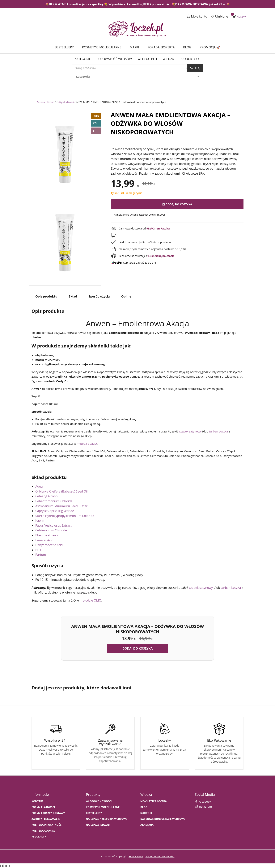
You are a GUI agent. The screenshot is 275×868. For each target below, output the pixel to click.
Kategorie (83, 59)
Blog (187, 47)
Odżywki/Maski (65, 102)
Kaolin (40, 521)
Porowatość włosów (114, 59)
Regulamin (39, 837)
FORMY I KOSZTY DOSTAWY (48, 813)
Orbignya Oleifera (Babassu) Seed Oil (61, 491)
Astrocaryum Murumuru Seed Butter (61, 506)
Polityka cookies (43, 831)
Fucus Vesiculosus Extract (53, 525)
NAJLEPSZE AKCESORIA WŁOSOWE (107, 819)
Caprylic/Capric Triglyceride (55, 511)
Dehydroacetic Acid (49, 545)
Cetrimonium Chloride (51, 530)
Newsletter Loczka (154, 801)
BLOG (144, 807)
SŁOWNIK (146, 813)
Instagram (203, 806)
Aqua (39, 486)
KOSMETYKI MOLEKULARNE (103, 807)
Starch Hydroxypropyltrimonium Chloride (65, 516)
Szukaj (195, 68)
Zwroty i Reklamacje (46, 819)
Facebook (203, 801)
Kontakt (37, 801)
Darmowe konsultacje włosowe (163, 819)
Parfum (41, 555)
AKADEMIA (147, 825)
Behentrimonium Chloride (54, 501)
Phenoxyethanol (47, 535)
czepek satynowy (190, 431)
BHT (38, 550)
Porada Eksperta (161, 47)
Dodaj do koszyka (177, 204)
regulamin (136, 856)
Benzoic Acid (44, 540)
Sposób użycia (99, 296)
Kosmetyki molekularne (102, 47)
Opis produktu (46, 296)
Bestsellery (64, 47)
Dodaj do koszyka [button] (138, 648)
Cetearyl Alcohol (47, 496)
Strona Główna (46, 102)
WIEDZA (168, 59)
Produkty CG (190, 59)
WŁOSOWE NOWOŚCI (99, 801)
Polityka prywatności (47, 825)
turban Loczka (218, 431)
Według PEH (147, 59)
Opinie (126, 296)
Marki (134, 47)
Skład (73, 296)
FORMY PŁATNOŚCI (43, 807)
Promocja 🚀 (210, 47)
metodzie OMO (87, 444)
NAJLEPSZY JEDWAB (98, 825)
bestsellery (94, 813)
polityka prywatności (160, 856)
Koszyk (239, 16)
